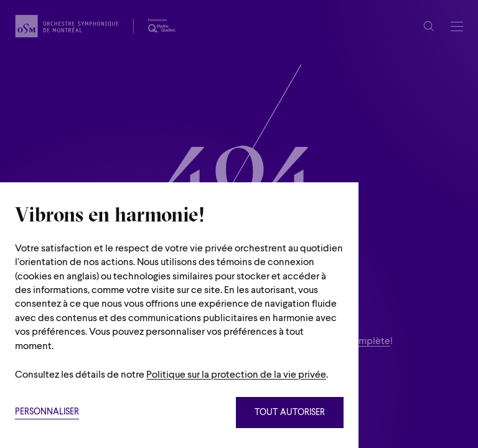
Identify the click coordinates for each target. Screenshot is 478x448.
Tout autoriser (290, 413)
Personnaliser (47, 412)
